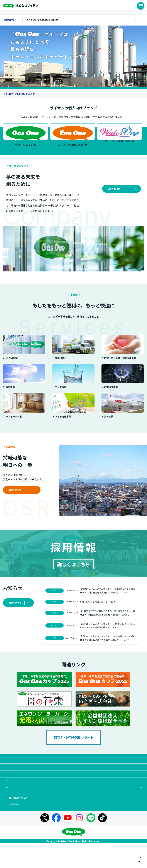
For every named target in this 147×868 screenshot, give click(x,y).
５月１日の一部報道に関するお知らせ (47, 20)
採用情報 (75, 799)
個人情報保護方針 (18, 822)
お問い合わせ (16, 829)
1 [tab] (74, 88)
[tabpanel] (73, 54)
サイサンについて (75, 767)
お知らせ (75, 810)
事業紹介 (75, 778)
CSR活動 (75, 789)
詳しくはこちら (74, 568)
